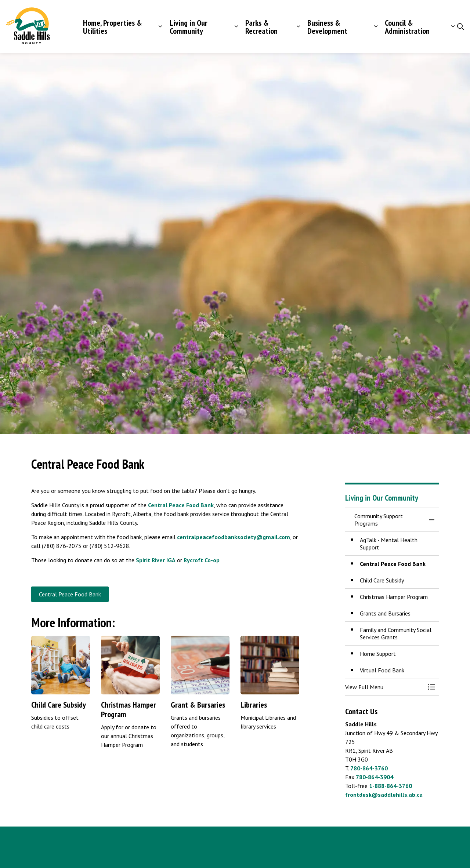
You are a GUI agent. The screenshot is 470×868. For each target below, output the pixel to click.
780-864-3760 (369, 768)
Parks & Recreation (261, 27)
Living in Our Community (189, 27)
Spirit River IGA (156, 560)
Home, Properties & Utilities (113, 27)
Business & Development (327, 27)
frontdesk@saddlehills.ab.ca (384, 795)
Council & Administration (407, 27)
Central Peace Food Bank (181, 505)
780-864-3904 (375, 777)
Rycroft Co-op (202, 560)
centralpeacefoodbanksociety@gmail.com (234, 537)
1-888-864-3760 (391, 786)
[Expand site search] (460, 27)
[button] (385, 687)
